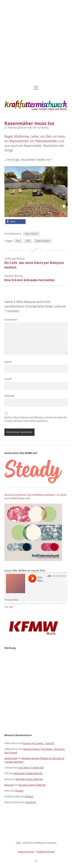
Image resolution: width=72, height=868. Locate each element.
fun (18, 241)
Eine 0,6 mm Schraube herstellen (29, 280)
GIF (28, 241)
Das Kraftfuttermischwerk (15, 604)
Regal (8, 136)
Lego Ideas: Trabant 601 (31, 768)
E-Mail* (8, 379)
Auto (61, 136)
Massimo (9, 785)
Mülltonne (22, 136)
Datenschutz (46, 852)
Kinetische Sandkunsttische (28, 773)
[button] (15, 222)
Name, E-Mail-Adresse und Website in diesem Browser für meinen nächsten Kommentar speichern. (36, 419)
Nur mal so (31, 234)
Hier (11, 607)
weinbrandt (11, 758)
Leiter (35, 136)
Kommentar (11, 320)
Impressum (26, 852)
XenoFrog (31, 802)
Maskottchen (19, 141)
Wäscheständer (46, 141)
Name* (8, 362)
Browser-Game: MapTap (29, 779)
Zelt (48, 136)
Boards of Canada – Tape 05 (39, 743)
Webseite (10, 396)
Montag (19, 791)
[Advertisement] (36, 43)
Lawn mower (43, 241)
